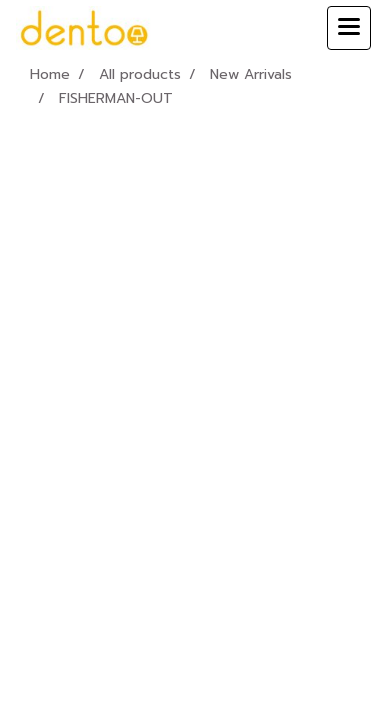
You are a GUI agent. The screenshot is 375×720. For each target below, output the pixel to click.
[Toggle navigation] (349, 28)
